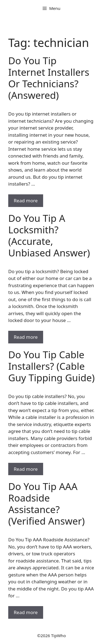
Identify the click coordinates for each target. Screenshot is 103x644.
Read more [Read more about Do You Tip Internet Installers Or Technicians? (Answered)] (26, 201)
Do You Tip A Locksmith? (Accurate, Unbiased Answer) (49, 235)
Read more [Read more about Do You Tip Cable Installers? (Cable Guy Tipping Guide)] (26, 469)
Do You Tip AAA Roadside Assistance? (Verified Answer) (46, 504)
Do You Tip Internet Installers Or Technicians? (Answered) (49, 78)
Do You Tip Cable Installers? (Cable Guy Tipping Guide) (51, 366)
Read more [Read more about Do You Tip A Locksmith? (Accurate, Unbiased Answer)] (26, 337)
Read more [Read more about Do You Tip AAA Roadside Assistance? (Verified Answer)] (26, 612)
